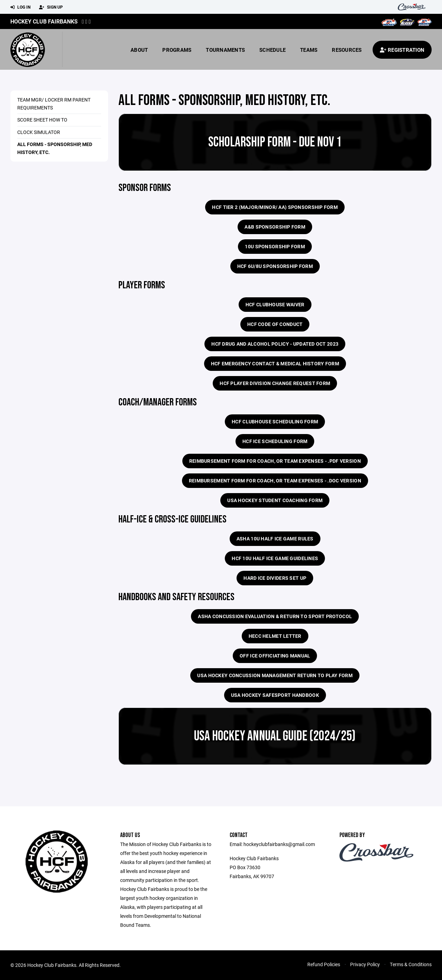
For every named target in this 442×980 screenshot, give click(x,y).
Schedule (272, 50)
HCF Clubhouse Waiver (275, 304)
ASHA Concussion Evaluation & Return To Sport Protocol (275, 616)
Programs (177, 50)
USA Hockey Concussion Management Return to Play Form (275, 675)
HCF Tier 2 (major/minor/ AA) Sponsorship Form (275, 207)
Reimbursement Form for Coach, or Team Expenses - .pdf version (275, 461)
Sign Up (51, 7)
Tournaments (225, 50)
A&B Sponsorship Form (275, 227)
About (139, 50)
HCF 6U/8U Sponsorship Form (275, 266)
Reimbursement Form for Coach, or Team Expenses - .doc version (275, 481)
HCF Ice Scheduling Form (275, 441)
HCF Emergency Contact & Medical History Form (275, 363)
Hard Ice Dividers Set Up (275, 578)
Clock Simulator (39, 132)
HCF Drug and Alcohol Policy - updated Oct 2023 (275, 344)
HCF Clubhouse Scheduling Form (275, 421)
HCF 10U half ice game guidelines (275, 558)
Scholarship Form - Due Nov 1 (275, 142)
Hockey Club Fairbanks (44, 21)
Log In (20, 7)
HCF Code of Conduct (275, 324)
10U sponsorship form (275, 246)
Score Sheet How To (42, 120)
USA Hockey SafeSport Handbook (275, 695)
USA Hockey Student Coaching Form (275, 500)
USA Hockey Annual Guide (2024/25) (275, 736)
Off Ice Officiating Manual (275, 656)
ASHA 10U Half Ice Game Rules (275, 539)
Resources (347, 50)
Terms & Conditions (411, 964)
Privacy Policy (365, 964)
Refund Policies (324, 964)
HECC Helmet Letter (275, 636)
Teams (309, 50)
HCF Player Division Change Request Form (275, 383)
